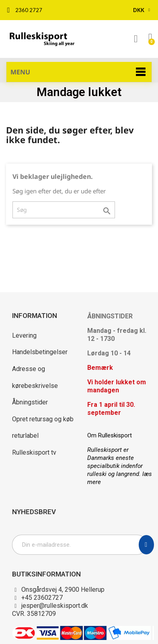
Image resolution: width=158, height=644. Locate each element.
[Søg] (64, 210)
